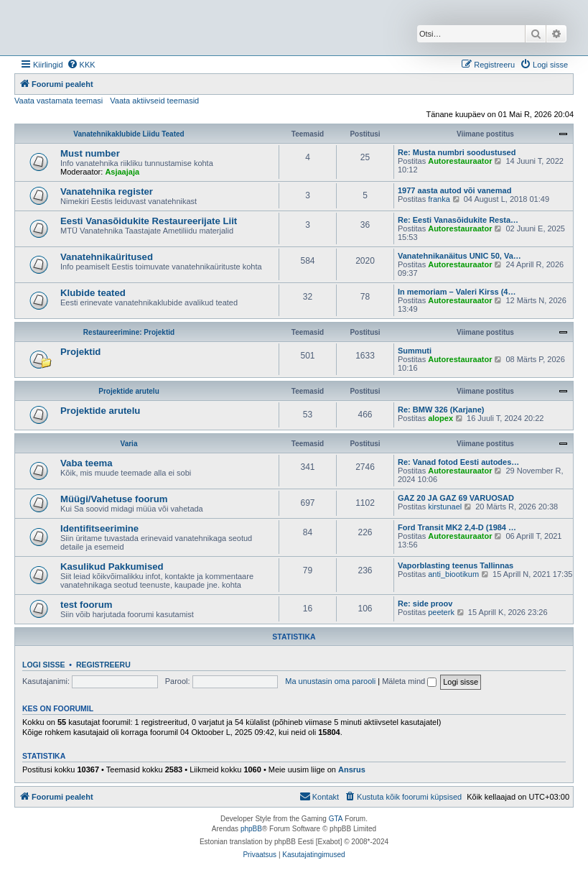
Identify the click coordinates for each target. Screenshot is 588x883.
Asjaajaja (122, 172)
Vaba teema (87, 463)
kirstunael (445, 507)
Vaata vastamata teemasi (59, 101)
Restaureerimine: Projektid (129, 332)
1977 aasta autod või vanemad (454, 190)
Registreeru (103, 665)
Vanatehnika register (107, 191)
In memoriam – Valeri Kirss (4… (457, 292)
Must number (90, 153)
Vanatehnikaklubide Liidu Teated (129, 134)
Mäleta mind (409, 681)
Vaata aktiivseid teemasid (154, 101)
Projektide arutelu (129, 391)
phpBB (251, 829)
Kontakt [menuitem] (319, 796)
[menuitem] (81, 65)
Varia (129, 444)
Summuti (415, 351)
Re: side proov (425, 604)
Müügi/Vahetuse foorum (114, 499)
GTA (336, 819)
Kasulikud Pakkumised (112, 567)
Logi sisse (44, 665)
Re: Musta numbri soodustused (457, 152)
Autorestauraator (460, 161)
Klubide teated (93, 293)
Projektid (80, 352)
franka (439, 199)
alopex (440, 418)
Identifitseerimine (99, 528)
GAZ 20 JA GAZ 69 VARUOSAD (456, 498)
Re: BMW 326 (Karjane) (441, 410)
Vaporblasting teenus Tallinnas (456, 565)
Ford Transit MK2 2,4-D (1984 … (457, 527)
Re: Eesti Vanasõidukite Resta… (458, 220)
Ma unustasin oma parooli (330, 681)
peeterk (441, 612)
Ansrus (352, 769)
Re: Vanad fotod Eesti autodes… (458, 462)
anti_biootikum (453, 574)
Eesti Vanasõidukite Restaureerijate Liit (149, 221)
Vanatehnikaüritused (107, 257)
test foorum (87, 605)
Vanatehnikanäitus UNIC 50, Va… (459, 256)
